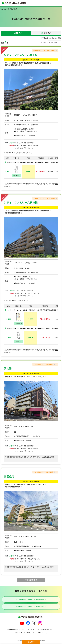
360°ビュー (16, 176)
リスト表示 (18, 33)
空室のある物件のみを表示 (51, 38)
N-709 (30, 337)
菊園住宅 (9, 476)
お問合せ (46, 457)
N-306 (30, 319)
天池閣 (8, 368)
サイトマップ (43, 633)
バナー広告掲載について (16, 630)
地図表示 (48, 33)
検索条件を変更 (31, 580)
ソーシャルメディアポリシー (25, 633)
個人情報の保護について (46, 630)
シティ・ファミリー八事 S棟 (20, 55)
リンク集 (31, 630)
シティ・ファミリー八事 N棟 (21, 202)
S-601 (28, 171)
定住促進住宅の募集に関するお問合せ (31, 606)
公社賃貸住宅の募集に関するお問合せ (31, 599)
